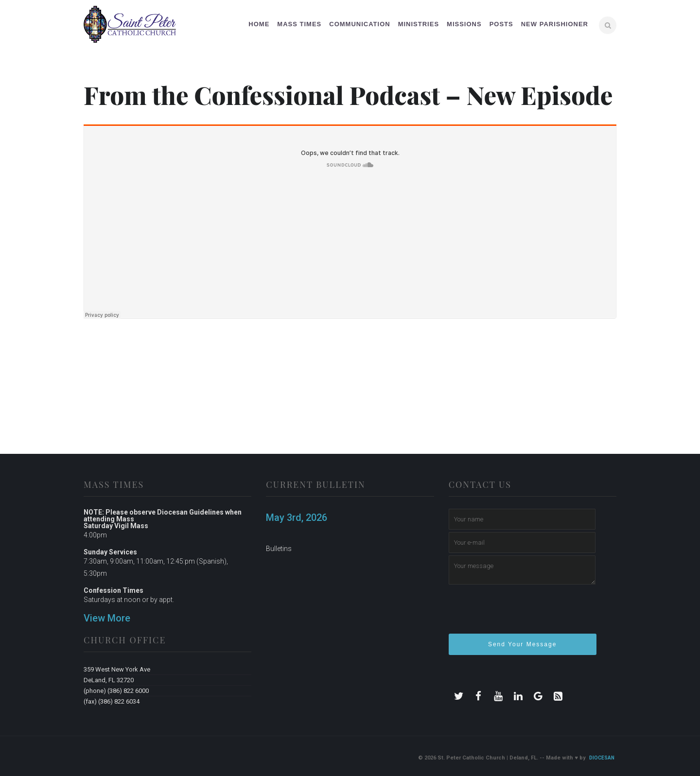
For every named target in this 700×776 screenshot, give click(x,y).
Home (259, 24)
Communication (359, 24)
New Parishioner (555, 24)
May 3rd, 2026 (297, 517)
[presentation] (523, 613)
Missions (464, 24)
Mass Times (299, 24)
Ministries (419, 24)
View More (107, 618)
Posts (501, 24)
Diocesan (602, 758)
